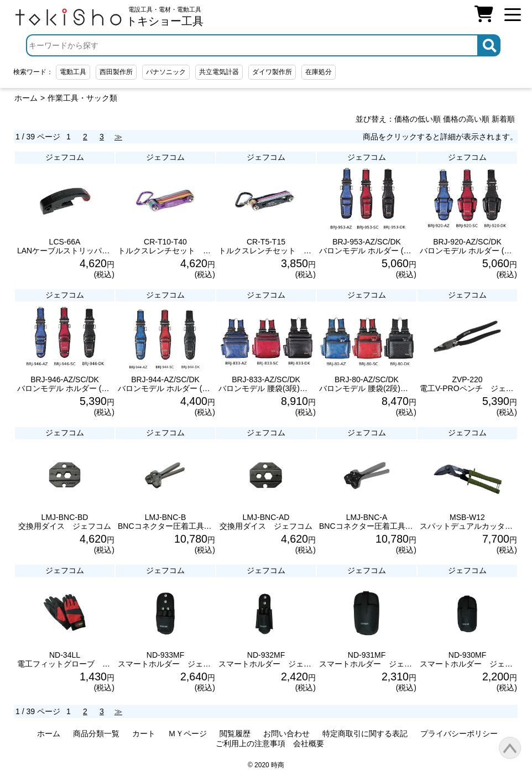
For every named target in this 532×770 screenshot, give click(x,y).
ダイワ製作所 (272, 72)
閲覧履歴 (235, 733)
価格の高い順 (466, 119)
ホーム (26, 98)
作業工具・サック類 (82, 98)
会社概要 (309, 743)
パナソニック (166, 72)
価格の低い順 (418, 119)
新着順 (503, 119)
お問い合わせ (286, 733)
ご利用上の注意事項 (251, 743)
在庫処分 (319, 72)
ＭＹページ (187, 733)
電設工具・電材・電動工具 (165, 17)
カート (144, 733)
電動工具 (73, 72)
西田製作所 (116, 72)
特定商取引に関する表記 (365, 733)
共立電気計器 (219, 72)
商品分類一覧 (96, 733)
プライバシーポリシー (459, 733)
